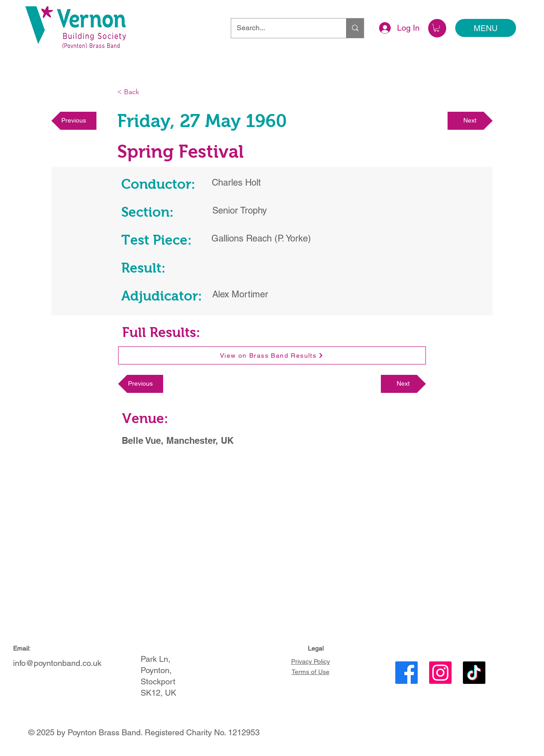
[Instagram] (440, 673)
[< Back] (147, 92)
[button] (437, 28)
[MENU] (486, 28)
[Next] (470, 121)
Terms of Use (311, 672)
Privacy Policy (311, 661)
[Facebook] (407, 673)
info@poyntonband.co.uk (57, 663)
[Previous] (74, 121)
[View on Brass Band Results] (272, 355)
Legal (316, 648)
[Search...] (282, 28)
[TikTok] (474, 673)
